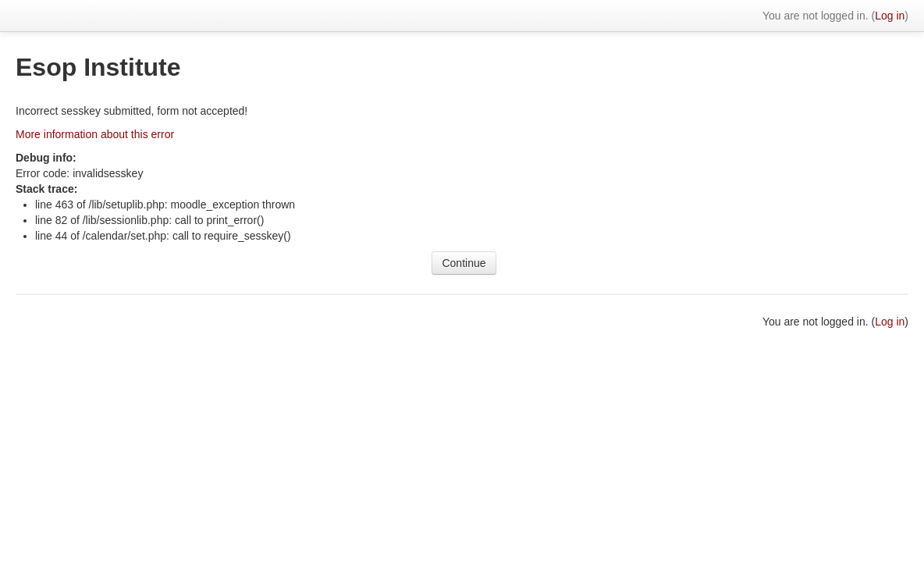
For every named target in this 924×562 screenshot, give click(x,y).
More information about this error (95, 134)
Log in (890, 16)
